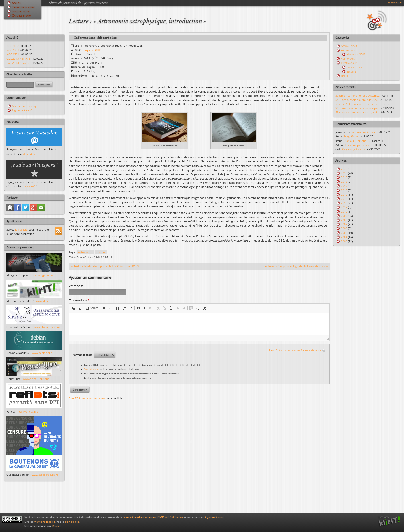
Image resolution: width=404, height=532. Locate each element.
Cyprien (215, 517)
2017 (344, 186)
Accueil (16, 3)
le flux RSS (21, 230)
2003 (344, 241)
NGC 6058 (13, 46)
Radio (344, 76)
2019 (344, 177)
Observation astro (23, 7)
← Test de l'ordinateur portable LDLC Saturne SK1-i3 (104, 266)
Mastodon (29, 154)
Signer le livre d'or (23, 110)
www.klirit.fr (43, 301)
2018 (344, 182)
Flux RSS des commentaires (87, 399)
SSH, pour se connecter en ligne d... (357, 112)
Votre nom (76, 286)
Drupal (56, 526)
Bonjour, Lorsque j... (357, 141)
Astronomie (85, 252)
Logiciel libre (354, 67)
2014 (344, 199)
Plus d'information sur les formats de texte (295, 351)
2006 (344, 228)
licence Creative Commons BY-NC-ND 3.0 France (153, 517)
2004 (344, 237)
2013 (344, 203)
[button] (74, 309)
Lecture (101, 252)
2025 (344, 169)
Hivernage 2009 (356, 54)
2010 (344, 212)
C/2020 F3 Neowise (18, 59)
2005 (344, 233)
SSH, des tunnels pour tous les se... (357, 100)
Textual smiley (92, 370)
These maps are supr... (359, 145)
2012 (344, 207)
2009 (344, 216)
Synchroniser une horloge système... (358, 96)
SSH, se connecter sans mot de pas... (358, 108)
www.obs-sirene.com (47, 327)
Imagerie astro (21, 11)
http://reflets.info (28, 412)
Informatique (349, 63)
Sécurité (351, 71)
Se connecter (395, 2)
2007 (344, 224)
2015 (344, 195)
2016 (344, 190)
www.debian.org (42, 353)
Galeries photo (21, 15)
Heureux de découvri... (364, 132)
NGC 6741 (13, 50)
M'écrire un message (25, 106)
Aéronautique (349, 46)
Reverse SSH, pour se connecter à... (357, 104)
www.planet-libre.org (36, 379)
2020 (344, 173)
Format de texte (83, 355)
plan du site (72, 522)
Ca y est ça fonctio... (354, 149)
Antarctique (348, 50)
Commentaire (79, 301)
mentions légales (44, 522)
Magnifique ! (352, 136)
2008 (344, 220)
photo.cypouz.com (44, 275)
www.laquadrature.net (46, 475)
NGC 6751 (13, 54)
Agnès (93, 50)
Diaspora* (29, 186)
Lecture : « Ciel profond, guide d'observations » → (296, 266)
